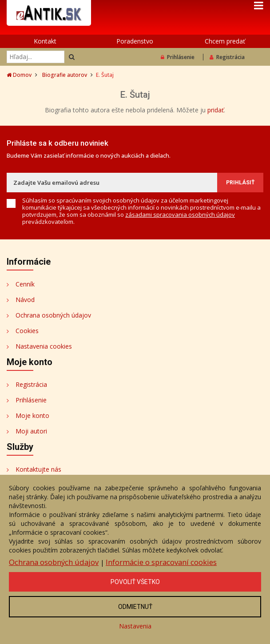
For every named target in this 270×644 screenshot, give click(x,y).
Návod (25, 300)
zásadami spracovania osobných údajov (180, 215)
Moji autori (31, 431)
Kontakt (45, 41)
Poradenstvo (135, 41)
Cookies (27, 331)
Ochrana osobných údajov (53, 315)
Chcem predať (225, 41)
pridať (216, 110)
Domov (19, 75)
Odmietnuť (135, 607)
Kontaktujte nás (38, 469)
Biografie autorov (65, 75)
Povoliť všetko (135, 582)
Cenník (25, 284)
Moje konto (32, 415)
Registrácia (227, 57)
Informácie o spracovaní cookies (161, 562)
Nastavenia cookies (44, 346)
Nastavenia (135, 626)
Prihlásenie (178, 57)
